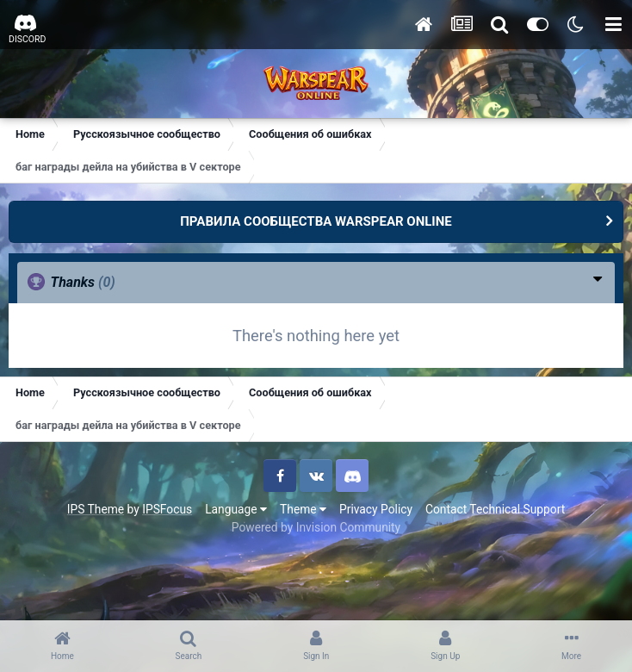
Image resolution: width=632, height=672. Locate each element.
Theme (303, 509)
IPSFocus (167, 509)
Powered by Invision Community (316, 527)
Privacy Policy (376, 509)
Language (236, 509)
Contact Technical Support (495, 509)
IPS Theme (96, 509)
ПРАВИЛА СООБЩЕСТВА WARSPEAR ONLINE (316, 221)
